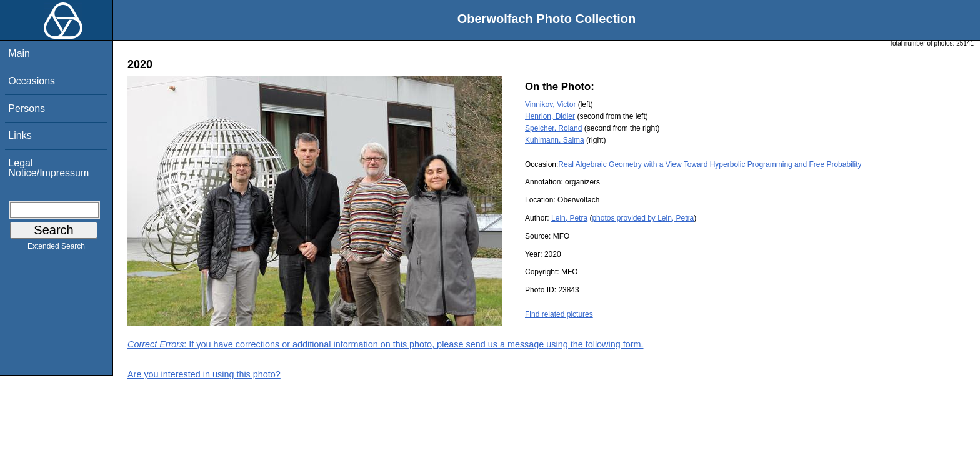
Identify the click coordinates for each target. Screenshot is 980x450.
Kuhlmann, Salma (555, 140)
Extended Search (56, 249)
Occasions (32, 81)
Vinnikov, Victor (550, 104)
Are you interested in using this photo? (204, 374)
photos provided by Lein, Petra (643, 218)
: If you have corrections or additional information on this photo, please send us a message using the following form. (386, 344)
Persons (27, 108)
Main (19, 53)
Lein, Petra (569, 218)
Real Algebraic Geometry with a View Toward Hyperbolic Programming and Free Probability (710, 164)
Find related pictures (559, 314)
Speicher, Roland (553, 128)
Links (20, 135)
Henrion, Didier (550, 116)
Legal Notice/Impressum (48, 168)
